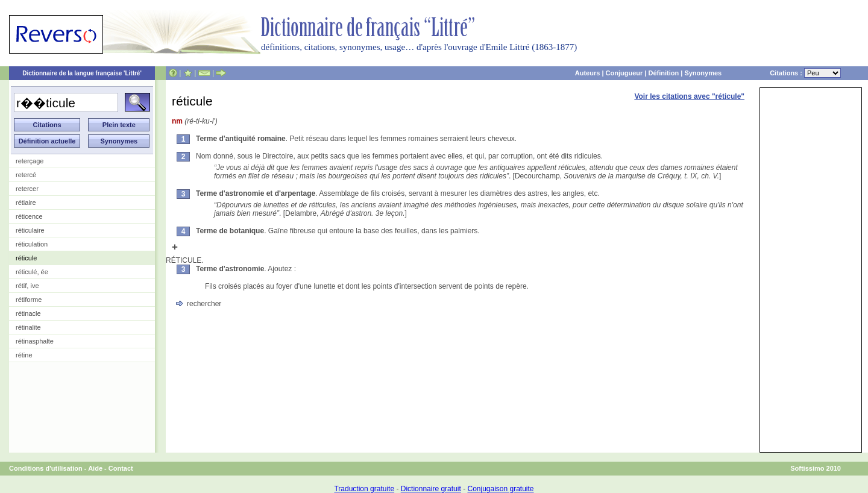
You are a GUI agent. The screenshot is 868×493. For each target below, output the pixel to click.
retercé (26, 175)
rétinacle (28, 313)
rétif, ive (27, 286)
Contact (121, 468)
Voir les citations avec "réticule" (689, 96)
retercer (27, 189)
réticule (26, 258)
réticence (29, 216)
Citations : (805, 73)
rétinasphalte (35, 341)
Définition (663, 73)
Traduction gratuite (364, 489)
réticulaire (30, 230)
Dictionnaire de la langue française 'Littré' (82, 73)
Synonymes (703, 73)
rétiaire (26, 203)
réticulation (32, 244)
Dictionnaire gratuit (431, 489)
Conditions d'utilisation (46, 468)
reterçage (30, 161)
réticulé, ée (32, 272)
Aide (95, 468)
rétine (24, 355)
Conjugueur (624, 73)
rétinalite (28, 327)
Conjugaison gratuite (500, 489)
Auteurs (588, 73)
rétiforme (29, 300)
